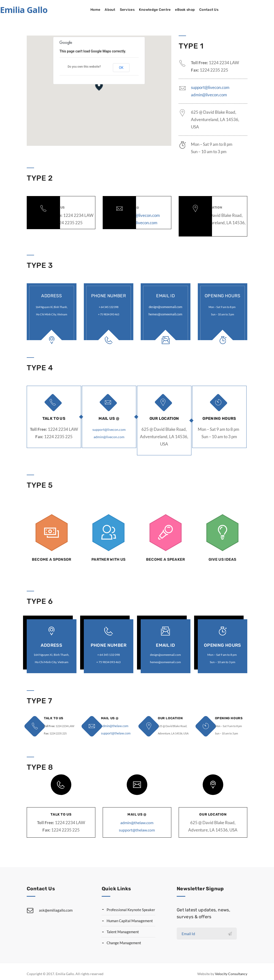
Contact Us (236, 10)
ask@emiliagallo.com (56, 905)
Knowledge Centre (181, 10)
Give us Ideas (223, 557)
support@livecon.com (210, 87)
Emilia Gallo (50, 10)
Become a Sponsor (51, 557)
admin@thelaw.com (112, 721)
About (137, 10)
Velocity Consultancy (231, 969)
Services (154, 10)
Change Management (124, 938)
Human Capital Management (130, 916)
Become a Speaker (165, 557)
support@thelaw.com (113, 728)
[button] (99, 86)
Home (122, 10)
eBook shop (212, 10)
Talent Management (123, 927)
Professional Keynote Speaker (131, 905)
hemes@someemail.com (165, 314)
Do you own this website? (84, 67)
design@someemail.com (165, 306)
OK (121, 68)
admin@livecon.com (209, 95)
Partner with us (109, 557)
